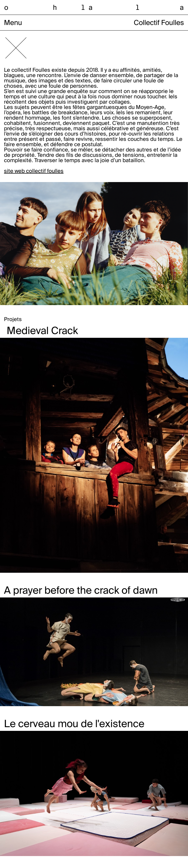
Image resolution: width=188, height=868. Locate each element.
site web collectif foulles (34, 171)
